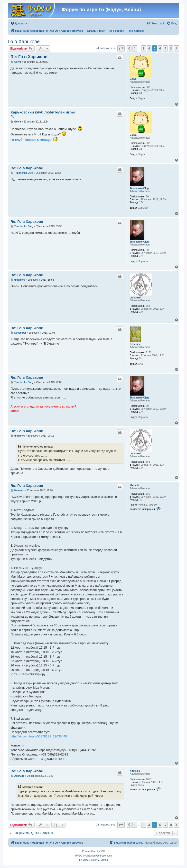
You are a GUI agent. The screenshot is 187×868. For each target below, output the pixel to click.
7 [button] (165, 48)
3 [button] (144, 48)
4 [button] (149, 48)
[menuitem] (19, 23)
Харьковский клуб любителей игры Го (43, 114)
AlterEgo (135, 771)
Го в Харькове (24, 41)
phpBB (99, 851)
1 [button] (135, 48)
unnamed (135, 298)
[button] (121, 48)
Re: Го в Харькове (29, 57)
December (136, 344)
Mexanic (135, 485)
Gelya (133, 79)
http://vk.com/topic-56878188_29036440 (39, 736)
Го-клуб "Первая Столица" (31, 140)
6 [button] (160, 48)
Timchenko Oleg (139, 188)
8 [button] (171, 48)
